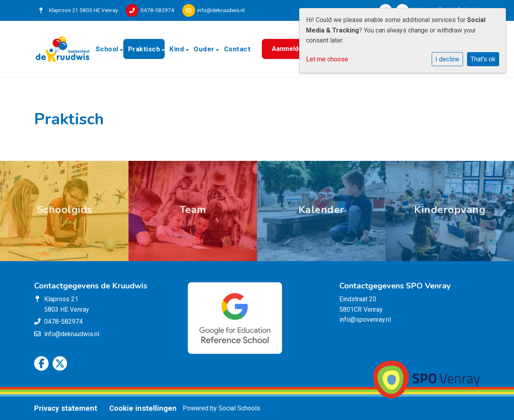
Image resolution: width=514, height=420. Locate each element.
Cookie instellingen (143, 408)
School (108, 49)
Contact (238, 49)
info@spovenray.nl (365, 320)
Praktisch (145, 49)
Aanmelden (289, 49)
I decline (447, 59)
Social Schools (239, 408)
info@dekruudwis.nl (221, 10)
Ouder (205, 49)
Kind (178, 49)
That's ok (483, 59)
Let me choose (327, 59)
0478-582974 (157, 10)
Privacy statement (66, 408)
